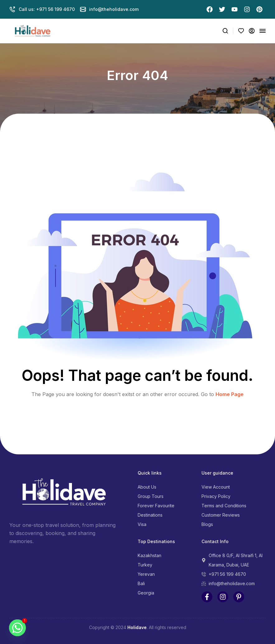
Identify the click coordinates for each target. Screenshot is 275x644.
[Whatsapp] (17, 628)
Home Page (230, 394)
